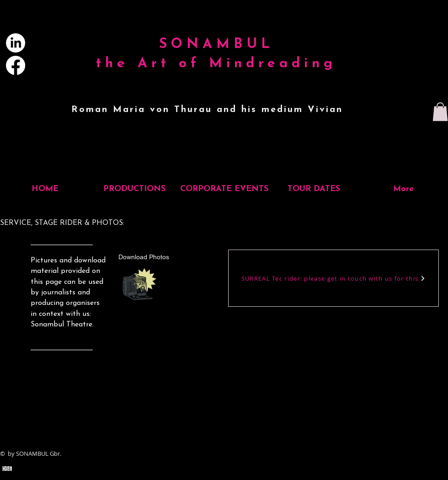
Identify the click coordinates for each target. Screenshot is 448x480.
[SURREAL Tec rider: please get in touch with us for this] (333, 278)
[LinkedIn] (16, 43)
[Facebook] (16, 65)
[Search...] (387, 40)
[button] (440, 112)
